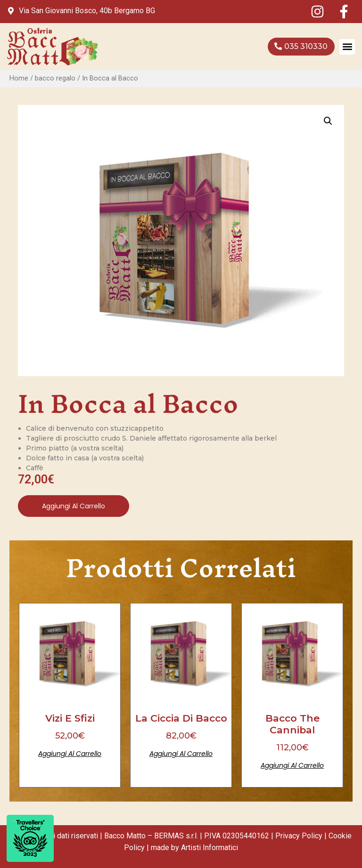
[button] (347, 47)
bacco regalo (55, 78)
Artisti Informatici (210, 848)
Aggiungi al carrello (74, 506)
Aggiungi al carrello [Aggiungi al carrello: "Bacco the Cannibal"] (292, 765)
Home (19, 78)
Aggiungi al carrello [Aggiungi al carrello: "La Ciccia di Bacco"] (181, 754)
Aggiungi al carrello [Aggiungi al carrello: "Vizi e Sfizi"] (70, 754)
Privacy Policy (299, 836)
